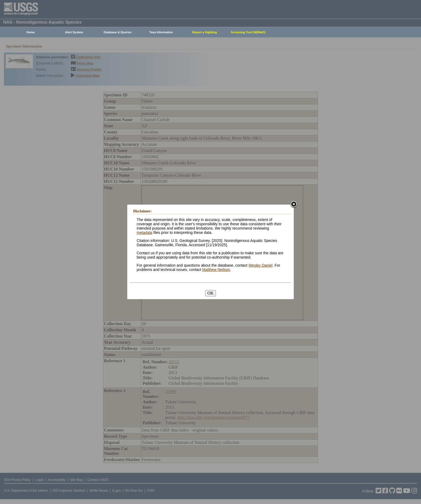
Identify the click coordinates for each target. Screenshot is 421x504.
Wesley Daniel (260, 265)
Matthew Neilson (216, 270)
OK (210, 293)
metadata (144, 233)
